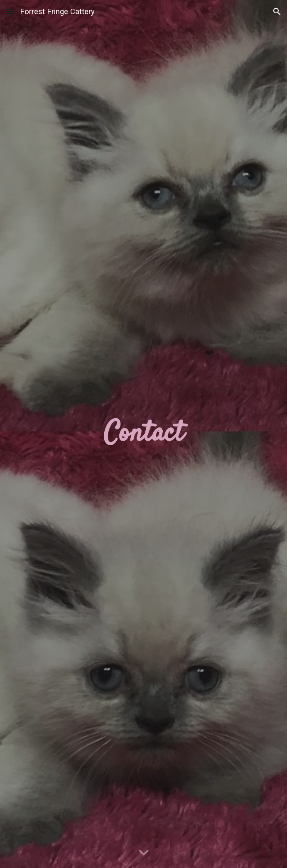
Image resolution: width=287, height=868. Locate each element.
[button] (10, 11)
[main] (143, 434)
